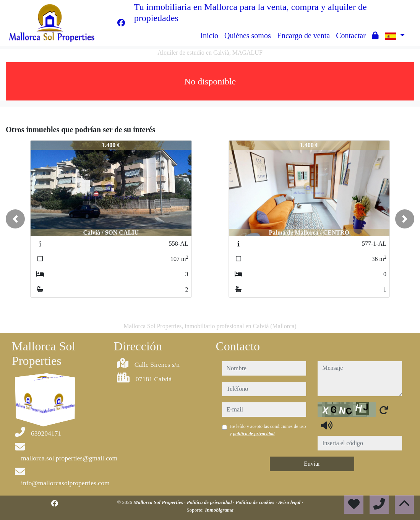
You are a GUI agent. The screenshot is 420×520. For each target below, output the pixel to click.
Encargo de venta (303, 36)
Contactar (351, 36)
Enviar (312, 464)
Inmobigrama (219, 510)
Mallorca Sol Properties (159, 502)
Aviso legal (290, 502)
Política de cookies (256, 502)
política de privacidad (254, 434)
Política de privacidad (210, 502)
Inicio (209, 36)
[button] (15, 219)
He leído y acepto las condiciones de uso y (268, 430)
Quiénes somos (248, 36)
